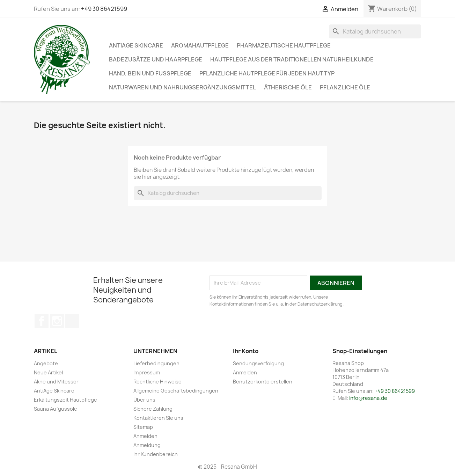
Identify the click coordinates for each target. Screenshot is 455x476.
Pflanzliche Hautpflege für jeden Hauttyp (267, 73)
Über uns (144, 400)
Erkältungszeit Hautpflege (65, 400)
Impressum (147, 372)
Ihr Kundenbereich (156, 454)
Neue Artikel (48, 372)
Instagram (57, 321)
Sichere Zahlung (153, 409)
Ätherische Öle (288, 87)
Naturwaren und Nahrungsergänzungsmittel (182, 87)
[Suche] (375, 31)
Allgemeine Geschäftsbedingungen (176, 391)
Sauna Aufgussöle (56, 409)
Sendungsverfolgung (258, 363)
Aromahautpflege (200, 45)
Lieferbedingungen (156, 363)
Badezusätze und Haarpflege (156, 59)
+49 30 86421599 (104, 9)
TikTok (72, 321)
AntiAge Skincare (136, 45)
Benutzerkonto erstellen (263, 382)
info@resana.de (368, 398)
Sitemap (143, 427)
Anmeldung (147, 445)
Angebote (46, 363)
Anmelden (145, 436)
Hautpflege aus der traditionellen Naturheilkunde (292, 59)
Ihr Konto (246, 351)
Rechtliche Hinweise (157, 382)
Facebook (42, 321)
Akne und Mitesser (56, 382)
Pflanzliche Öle (345, 87)
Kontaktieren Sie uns (158, 418)
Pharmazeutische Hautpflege (284, 45)
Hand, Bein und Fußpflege (150, 73)
